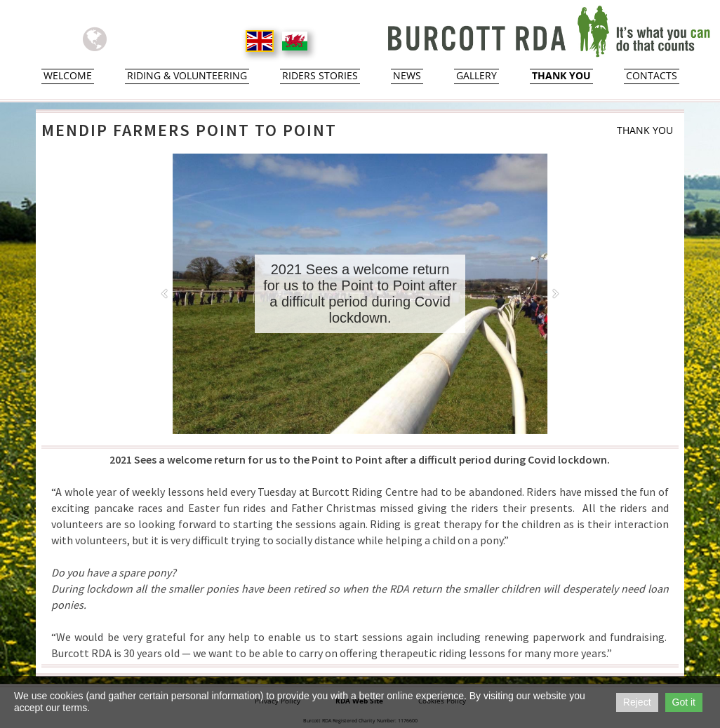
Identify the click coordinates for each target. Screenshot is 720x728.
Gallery (476, 76)
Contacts (652, 76)
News (407, 76)
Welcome (68, 76)
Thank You (561, 76)
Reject (637, 702)
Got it (684, 702)
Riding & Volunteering (187, 76)
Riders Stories (320, 76)
